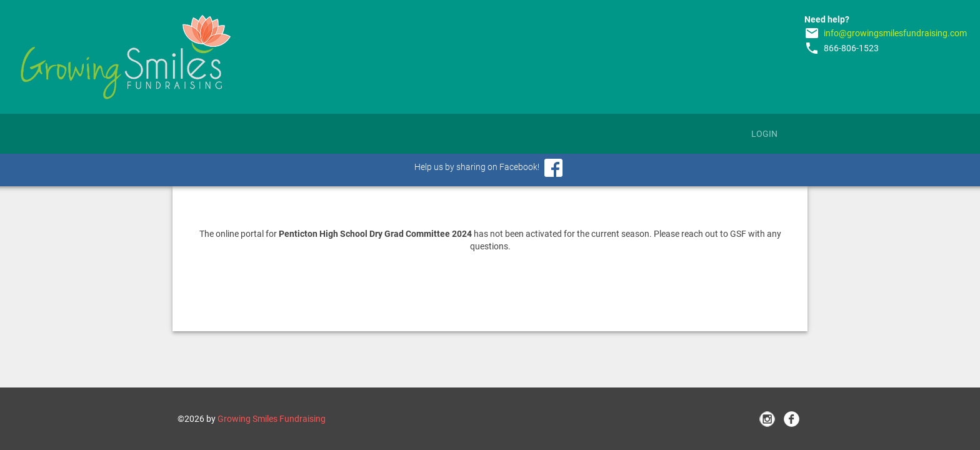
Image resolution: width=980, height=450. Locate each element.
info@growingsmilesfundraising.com (895, 33)
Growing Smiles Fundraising (272, 419)
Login (764, 134)
